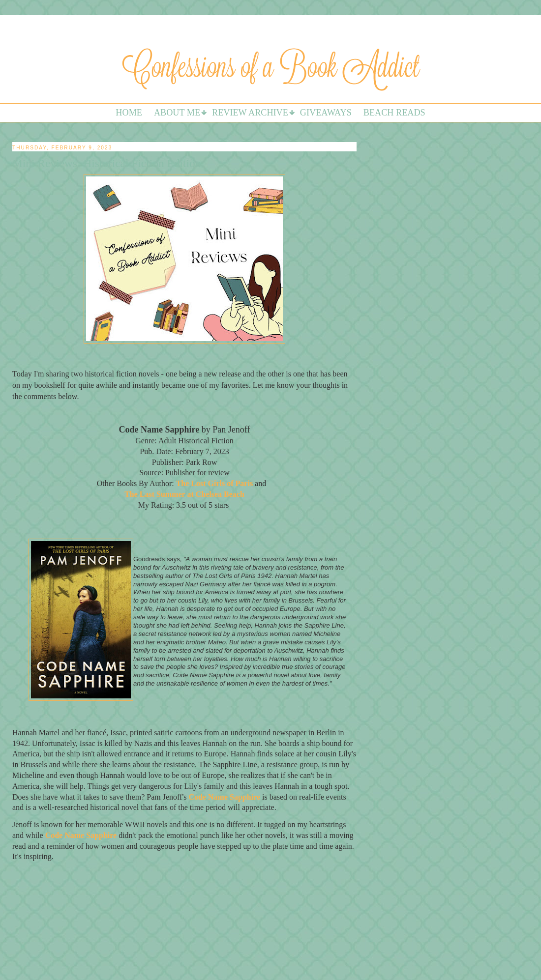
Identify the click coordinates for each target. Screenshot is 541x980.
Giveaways (326, 113)
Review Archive (250, 113)
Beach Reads (394, 113)
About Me (177, 113)
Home (129, 113)
